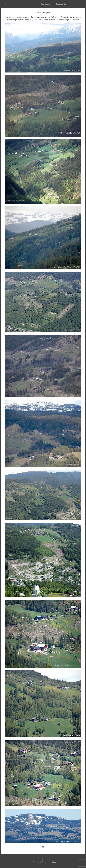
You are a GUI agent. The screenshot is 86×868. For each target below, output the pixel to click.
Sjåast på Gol (61, 4)
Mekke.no (54, 862)
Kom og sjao (46, 4)
